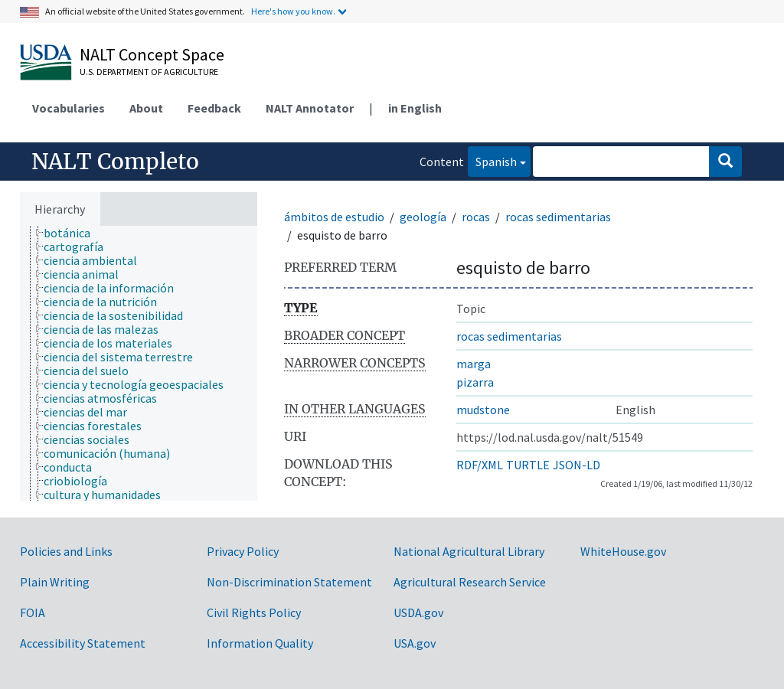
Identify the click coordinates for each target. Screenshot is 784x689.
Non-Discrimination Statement (289, 582)
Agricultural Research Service (470, 582)
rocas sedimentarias (558, 217)
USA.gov (415, 643)
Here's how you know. (293, 11)
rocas (476, 217)
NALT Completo (115, 162)
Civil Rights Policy (254, 612)
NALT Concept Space (152, 54)
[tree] (139, 363)
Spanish (492, 160)
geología (423, 217)
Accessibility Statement (83, 643)
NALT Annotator (310, 108)
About (146, 108)
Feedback (214, 108)
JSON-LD (577, 465)
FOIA (33, 612)
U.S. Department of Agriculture (149, 72)
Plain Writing (55, 582)
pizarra (475, 382)
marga (474, 364)
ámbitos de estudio (334, 217)
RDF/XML (480, 465)
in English (415, 108)
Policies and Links (66, 551)
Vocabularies (69, 108)
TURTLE (528, 465)
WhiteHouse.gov (623, 551)
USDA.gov (418, 612)
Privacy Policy (243, 551)
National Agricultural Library (469, 551)
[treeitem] (73, 233)
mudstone (483, 410)
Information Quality (260, 643)
